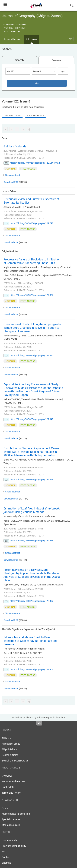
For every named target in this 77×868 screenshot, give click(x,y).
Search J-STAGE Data (15, 761)
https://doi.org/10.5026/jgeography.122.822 (32, 355)
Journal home (12, 39)
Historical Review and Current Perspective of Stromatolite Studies (31, 201)
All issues (32, 39)
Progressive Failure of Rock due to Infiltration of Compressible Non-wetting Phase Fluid (32, 261)
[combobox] (18, 71)
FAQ (4, 851)
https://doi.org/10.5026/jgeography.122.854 (32, 479)
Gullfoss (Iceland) (15, 146)
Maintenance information (16, 814)
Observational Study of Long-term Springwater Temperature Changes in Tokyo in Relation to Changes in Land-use (33, 328)
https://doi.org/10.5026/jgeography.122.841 (32, 419)
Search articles (10, 755)
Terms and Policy (11, 793)
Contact (6, 857)
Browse (56, 60)
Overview (7, 776)
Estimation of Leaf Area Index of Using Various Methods (32, 510)
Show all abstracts (36, 115)
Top (39, 723)
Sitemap (6, 863)
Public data (8, 787)
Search (19, 60)
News (5, 808)
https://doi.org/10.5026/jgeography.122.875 (32, 541)
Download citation (12, 115)
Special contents (11, 819)
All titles (6, 738)
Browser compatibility (14, 846)
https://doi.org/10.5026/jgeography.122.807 (32, 295)
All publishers (9, 749)
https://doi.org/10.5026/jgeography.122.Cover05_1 (35, 163)
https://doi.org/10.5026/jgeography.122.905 (32, 669)
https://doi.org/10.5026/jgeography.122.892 (32, 601)
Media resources (11, 825)
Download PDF (11, 182)
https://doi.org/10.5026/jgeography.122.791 (32, 223)
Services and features (14, 781)
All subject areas (11, 744)
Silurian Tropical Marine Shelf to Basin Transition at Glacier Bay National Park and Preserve (31, 641)
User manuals (9, 840)
